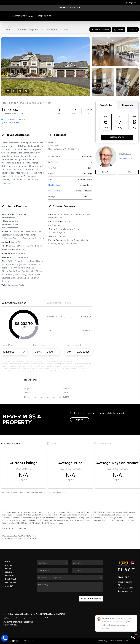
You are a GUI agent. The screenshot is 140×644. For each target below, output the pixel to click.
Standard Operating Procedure (18, 622)
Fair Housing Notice (70, 8)
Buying (8, 569)
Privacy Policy (10, 625)
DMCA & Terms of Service (119, 641)
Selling (8, 572)
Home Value (11, 579)
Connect (9, 586)
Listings (9, 565)
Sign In (131, 3)
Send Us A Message (91, 599)
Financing (10, 576)
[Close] (135, 618)
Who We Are (11, 583)
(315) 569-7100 (44, 16)
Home (8, 562)
